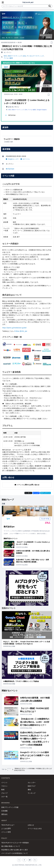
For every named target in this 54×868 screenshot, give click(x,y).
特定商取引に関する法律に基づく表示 (15, 850)
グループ (4, 793)
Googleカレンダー (12, 159)
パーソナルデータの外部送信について (15, 853)
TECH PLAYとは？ (8, 825)
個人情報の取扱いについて (11, 846)
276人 (48, 523)
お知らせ (31, 825)
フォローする (45, 519)
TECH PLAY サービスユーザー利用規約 (15, 843)
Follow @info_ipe (21, 331)
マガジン (4, 786)
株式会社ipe (10, 169)
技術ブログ (32, 786)
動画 (3, 790)
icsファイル (25, 159)
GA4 (24, 56)
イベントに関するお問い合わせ (27, 485)
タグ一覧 (4, 797)
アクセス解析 (8, 58)
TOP (3, 769)
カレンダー (32, 783)
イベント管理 (6, 832)
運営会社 (4, 814)
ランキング (32, 793)
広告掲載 (4, 811)
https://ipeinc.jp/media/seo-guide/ (14, 328)
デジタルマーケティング (35, 56)
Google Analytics (42, 110)
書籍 (29, 790)
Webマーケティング (15, 56)
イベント (9, 769)
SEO (5, 56)
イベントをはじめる (35, 829)
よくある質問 (6, 829)
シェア (36, 493)
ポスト (28, 493)
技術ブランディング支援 (10, 807)
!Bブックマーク (45, 493)
